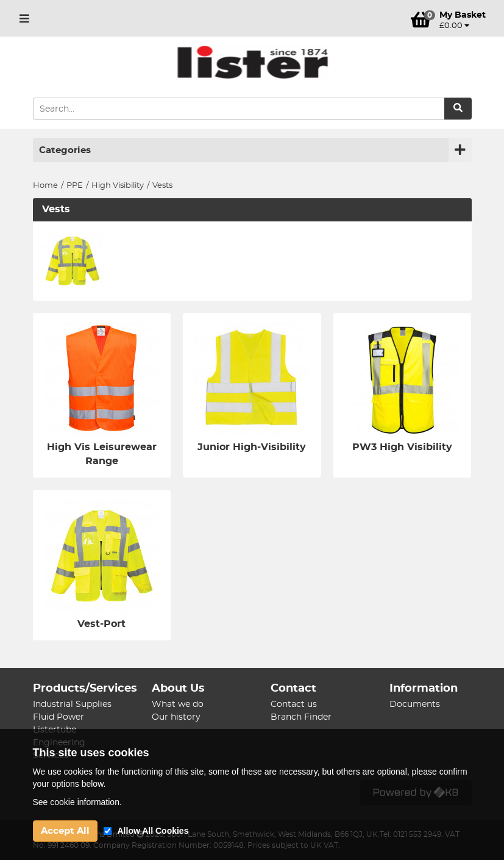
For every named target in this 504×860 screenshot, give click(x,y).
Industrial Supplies (72, 704)
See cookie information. (77, 802)
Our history (176, 717)
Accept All (65, 831)
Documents (415, 704)
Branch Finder (301, 717)
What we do (178, 704)
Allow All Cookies (153, 831)
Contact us (294, 704)
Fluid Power (59, 717)
